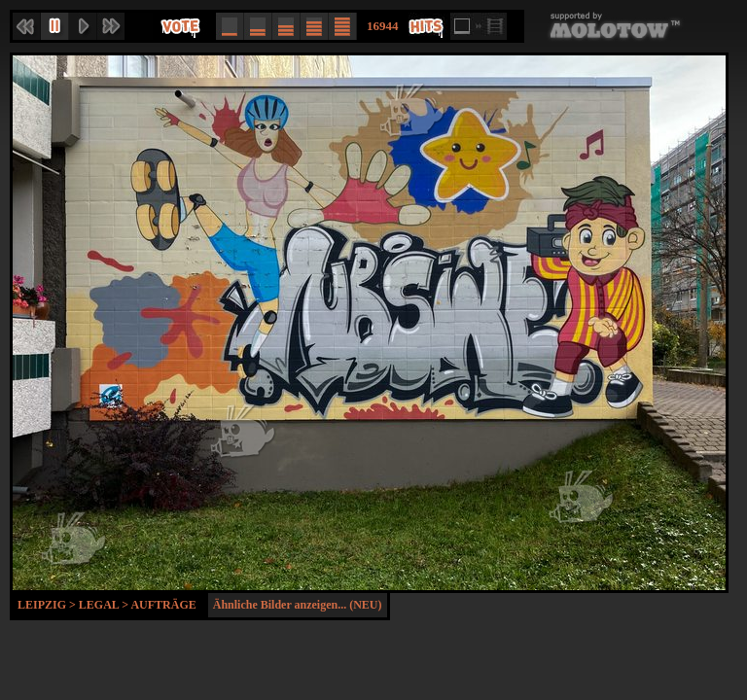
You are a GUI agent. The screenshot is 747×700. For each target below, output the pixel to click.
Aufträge (163, 605)
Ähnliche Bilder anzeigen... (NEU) (298, 605)
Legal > (105, 605)
